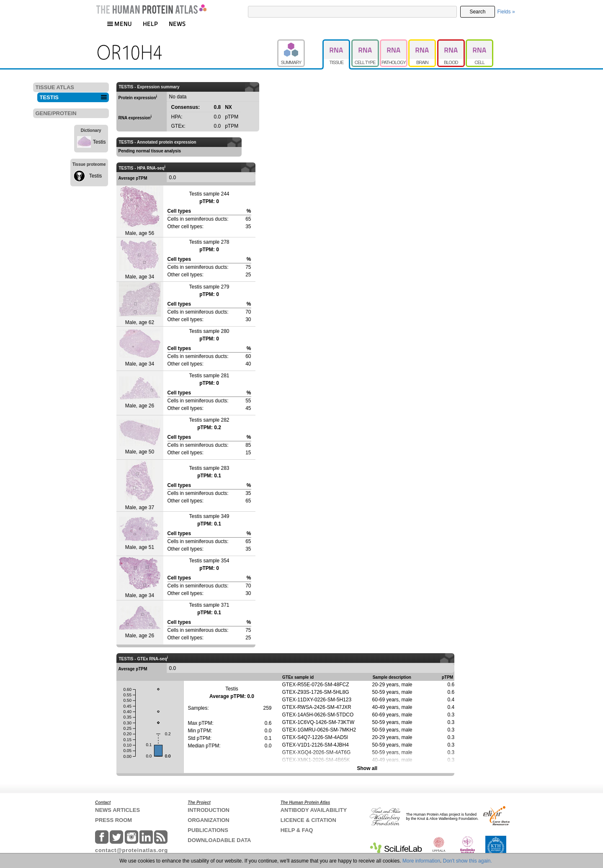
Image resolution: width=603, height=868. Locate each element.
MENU (119, 24)
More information (421, 861)
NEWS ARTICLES (117, 810)
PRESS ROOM (113, 820)
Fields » (506, 12)
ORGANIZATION (208, 820)
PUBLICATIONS (208, 830)
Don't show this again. (468, 861)
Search (477, 12)
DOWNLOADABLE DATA (219, 840)
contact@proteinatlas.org (131, 850)
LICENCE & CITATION (308, 820)
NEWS (177, 24)
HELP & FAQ (297, 830)
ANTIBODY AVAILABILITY (314, 810)
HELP (150, 24)
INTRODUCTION (209, 810)
